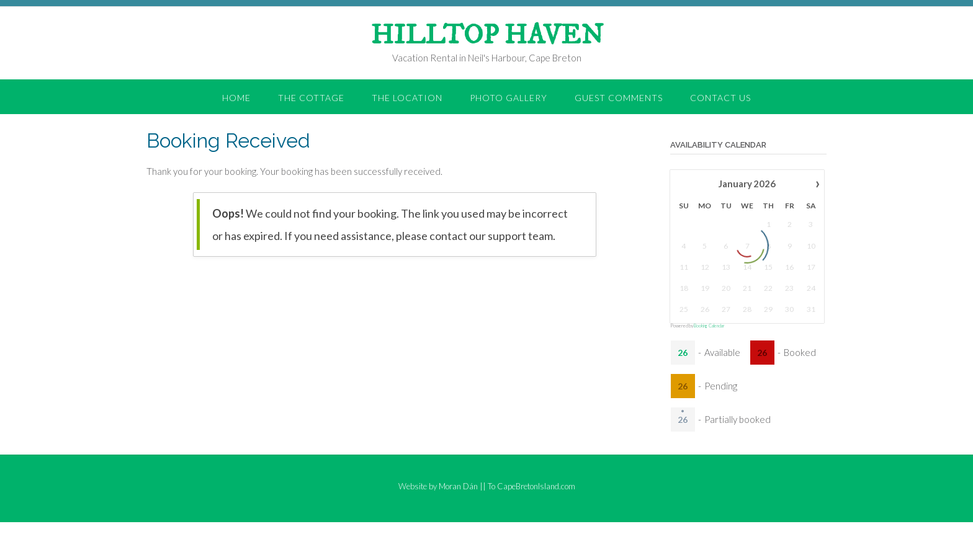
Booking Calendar (709, 326)
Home (236, 98)
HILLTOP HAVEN (487, 36)
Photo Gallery (509, 98)
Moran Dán (458, 486)
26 (683, 353)
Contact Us (720, 98)
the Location (407, 98)
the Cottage (311, 98)
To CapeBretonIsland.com (531, 486)
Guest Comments (619, 98)
